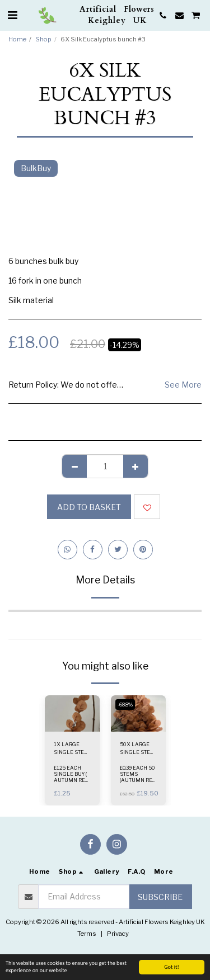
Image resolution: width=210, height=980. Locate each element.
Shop (43, 39)
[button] (12, 15)
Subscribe (160, 897)
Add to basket (89, 507)
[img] (72, 713)
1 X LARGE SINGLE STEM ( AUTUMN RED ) (72, 748)
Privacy (118, 934)
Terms (87, 934)
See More (183, 385)
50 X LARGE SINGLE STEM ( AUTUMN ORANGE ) (137, 748)
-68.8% (125, 705)
